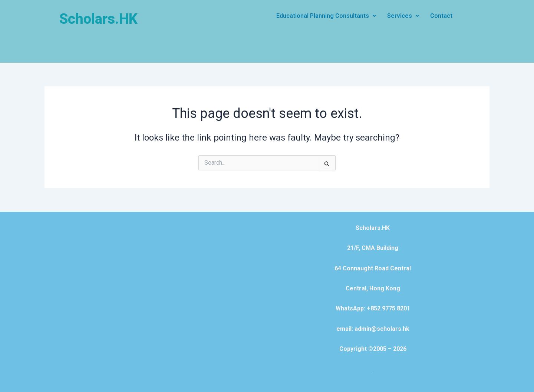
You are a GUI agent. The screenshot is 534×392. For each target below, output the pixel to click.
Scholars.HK (98, 19)
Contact (441, 16)
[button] (326, 16)
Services (403, 16)
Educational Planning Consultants (326, 16)
